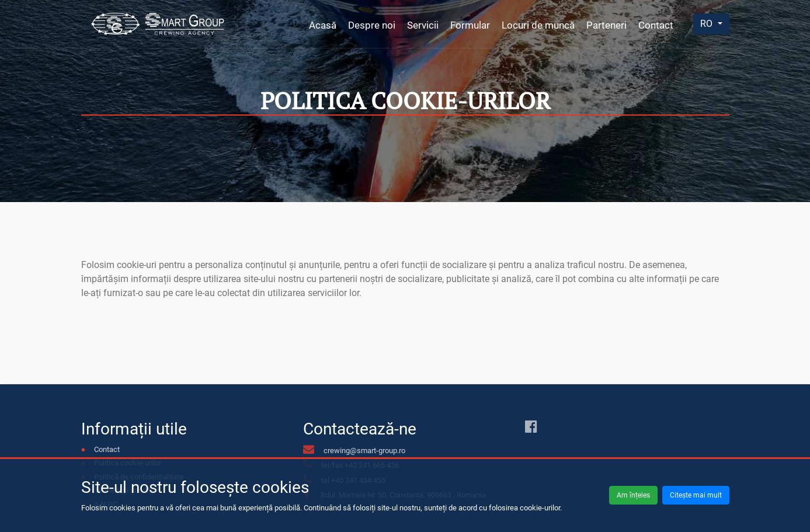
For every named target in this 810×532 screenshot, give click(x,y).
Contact (656, 25)
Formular (470, 25)
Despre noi (372, 25)
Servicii (423, 25)
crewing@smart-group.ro (364, 451)
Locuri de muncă (538, 25)
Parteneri (606, 25)
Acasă (323, 25)
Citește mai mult (696, 495)
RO (708, 24)
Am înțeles (633, 495)
